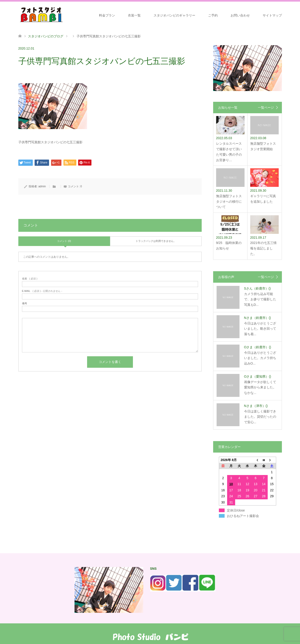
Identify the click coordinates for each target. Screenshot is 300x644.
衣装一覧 (134, 15)
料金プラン (107, 15)
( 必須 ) (30, 279)
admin (42, 186)
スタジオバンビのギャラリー (174, 15)
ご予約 (213, 15)
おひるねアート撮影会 (243, 516)
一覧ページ (266, 108)
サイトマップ (272, 15)
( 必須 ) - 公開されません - (42, 291)
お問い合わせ (240, 15)
